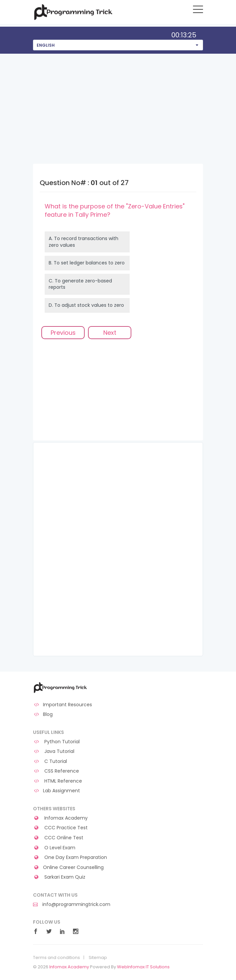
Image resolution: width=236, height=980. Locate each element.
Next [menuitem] (110, 333)
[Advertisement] (118, 104)
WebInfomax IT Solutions (143, 967)
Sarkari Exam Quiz (59, 877)
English (46, 45)
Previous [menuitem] (63, 333)
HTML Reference (57, 781)
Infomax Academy (60, 818)
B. (87, 263)
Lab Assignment (56, 791)
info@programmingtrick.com (72, 904)
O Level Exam (54, 848)
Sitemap (98, 958)
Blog (43, 714)
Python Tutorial (56, 742)
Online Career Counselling (68, 867)
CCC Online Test (58, 838)
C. (80, 284)
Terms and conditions (56, 958)
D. (86, 305)
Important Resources (62, 705)
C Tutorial (50, 761)
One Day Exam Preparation (70, 857)
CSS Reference (56, 771)
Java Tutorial (54, 751)
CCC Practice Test (60, 828)
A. (83, 242)
